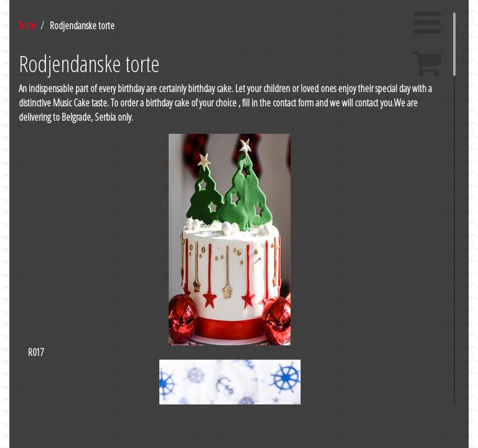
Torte (27, 26)
